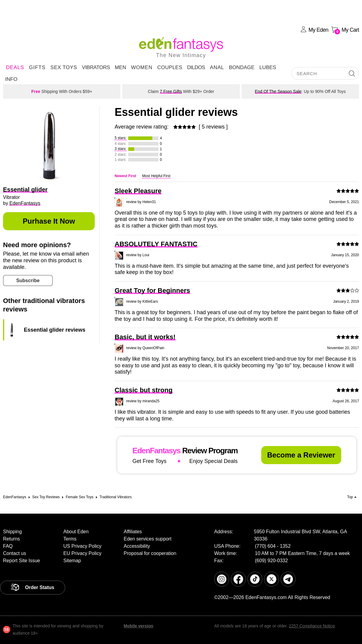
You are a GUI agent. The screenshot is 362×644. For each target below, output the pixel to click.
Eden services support (148, 539)
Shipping (12, 532)
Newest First (125, 176)
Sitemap (72, 561)
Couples (170, 67)
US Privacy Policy (82, 546)
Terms (70, 539)
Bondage (242, 67)
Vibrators (96, 67)
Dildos (196, 67)
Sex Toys (64, 67)
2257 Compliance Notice (312, 626)
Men (120, 67)
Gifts (37, 67)
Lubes (268, 67)
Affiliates (133, 532)
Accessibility (137, 546)
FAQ (8, 546)
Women (142, 67)
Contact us (14, 553)
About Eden (76, 532)
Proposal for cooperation (150, 553)
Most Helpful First (156, 176)
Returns (11, 539)
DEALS (15, 67)
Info (11, 79)
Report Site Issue (22, 561)
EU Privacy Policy (82, 553)
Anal (217, 67)
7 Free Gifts (171, 91)
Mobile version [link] (138, 626)
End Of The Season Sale (278, 91)
